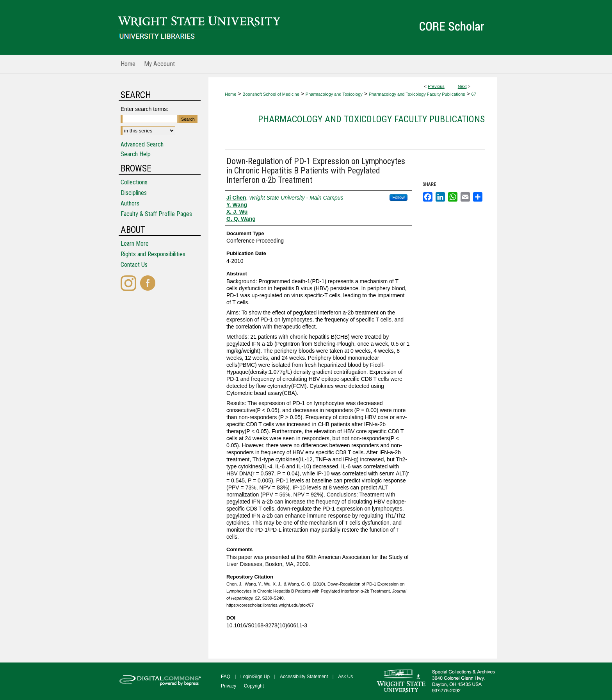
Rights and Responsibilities (153, 254)
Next (462, 86)
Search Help (136, 154)
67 (474, 94)
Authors (130, 203)
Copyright (254, 686)
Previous (436, 86)
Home (230, 94)
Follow (399, 197)
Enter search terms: (144, 109)
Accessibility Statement (304, 677)
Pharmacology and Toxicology (334, 94)
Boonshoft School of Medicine (271, 94)
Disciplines (134, 193)
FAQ (226, 677)
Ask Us (345, 677)
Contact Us (134, 265)
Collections (134, 182)
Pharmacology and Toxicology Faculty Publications (417, 94)
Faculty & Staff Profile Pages (156, 214)
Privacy (229, 686)
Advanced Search (142, 144)
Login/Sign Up (255, 677)
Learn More (135, 244)
